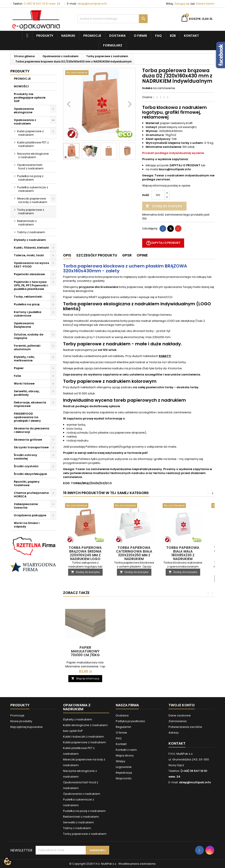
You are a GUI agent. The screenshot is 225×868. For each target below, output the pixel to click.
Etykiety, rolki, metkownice (24, 359)
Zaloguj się (182, 4)
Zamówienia (178, 721)
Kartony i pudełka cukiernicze (28, 314)
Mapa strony (125, 755)
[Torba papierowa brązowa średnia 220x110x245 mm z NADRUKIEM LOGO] (85, 506)
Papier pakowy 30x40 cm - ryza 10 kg (85, 649)
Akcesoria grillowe (28, 440)
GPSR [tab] (127, 255)
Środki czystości (26, 466)
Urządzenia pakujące (30, 515)
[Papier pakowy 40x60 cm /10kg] (134, 606)
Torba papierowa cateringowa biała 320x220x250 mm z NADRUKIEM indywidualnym (134, 555)
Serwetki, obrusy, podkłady (27, 393)
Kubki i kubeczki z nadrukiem (83, 737)
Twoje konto (182, 705)
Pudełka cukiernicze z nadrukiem (33, 189)
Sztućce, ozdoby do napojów (29, 336)
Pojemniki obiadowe (29, 274)
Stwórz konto (205, 4)
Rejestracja (124, 773)
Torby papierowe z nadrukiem (31, 212)
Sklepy (121, 761)
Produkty (45, 36)
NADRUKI (68, 36)
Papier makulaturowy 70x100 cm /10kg (183, 651)
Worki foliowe (24, 384)
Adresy (174, 733)
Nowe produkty (21, 721)
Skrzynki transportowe (31, 447)
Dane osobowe (180, 715)
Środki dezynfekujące (30, 474)
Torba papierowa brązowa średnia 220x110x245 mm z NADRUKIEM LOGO (85, 553)
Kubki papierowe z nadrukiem (30, 133)
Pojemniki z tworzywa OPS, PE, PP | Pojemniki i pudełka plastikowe (31, 285)
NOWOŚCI (21, 86)
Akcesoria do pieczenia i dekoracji (32, 430)
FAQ (158, 36)
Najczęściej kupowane (26, 727)
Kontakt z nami (126, 750)
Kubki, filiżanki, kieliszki (31, 248)
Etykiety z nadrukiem (30, 240)
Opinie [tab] (142, 255)
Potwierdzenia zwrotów (185, 727)
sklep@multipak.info (92, 4)
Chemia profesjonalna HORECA (31, 495)
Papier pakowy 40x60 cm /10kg (134, 649)
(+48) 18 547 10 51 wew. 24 (42, 4)
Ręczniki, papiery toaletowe (27, 483)
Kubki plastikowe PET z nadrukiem (33, 144)
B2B (173, 36)
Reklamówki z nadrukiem (27, 223)
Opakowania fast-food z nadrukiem (30, 167)
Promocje (92, 36)
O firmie (140, 36)
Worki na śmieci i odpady (27, 525)
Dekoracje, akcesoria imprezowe (30, 404)
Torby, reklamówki (28, 297)
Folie (17, 376)
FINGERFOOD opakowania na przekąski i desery (27, 417)
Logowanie (124, 767)
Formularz (113, 45)
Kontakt (191, 36)
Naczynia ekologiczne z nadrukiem (33, 155)
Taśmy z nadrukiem (31, 232)
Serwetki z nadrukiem (78, 822)
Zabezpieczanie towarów (26, 506)
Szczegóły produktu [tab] (97, 255)
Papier (19, 368)
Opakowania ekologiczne (24, 111)
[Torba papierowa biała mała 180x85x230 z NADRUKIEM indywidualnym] (183, 506)
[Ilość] (158, 195)
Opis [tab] (67, 255)
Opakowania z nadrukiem (25, 122)
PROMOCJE (22, 79)
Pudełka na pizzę (27, 304)
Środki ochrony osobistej (25, 457)
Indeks (147, 88)
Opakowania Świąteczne (24, 325)
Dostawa (117, 36)
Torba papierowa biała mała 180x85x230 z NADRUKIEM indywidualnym (183, 555)
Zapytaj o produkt (163, 243)
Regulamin (123, 727)
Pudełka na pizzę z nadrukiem (30, 178)
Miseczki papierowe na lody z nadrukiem (32, 200)
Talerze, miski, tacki (29, 255)
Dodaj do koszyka (164, 206)
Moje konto (124, 778)
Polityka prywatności (130, 721)
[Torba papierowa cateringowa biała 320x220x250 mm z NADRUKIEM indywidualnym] (134, 506)
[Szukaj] (112, 19)
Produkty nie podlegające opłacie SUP (30, 98)
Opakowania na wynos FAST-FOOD (31, 265)
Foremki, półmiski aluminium (27, 347)
